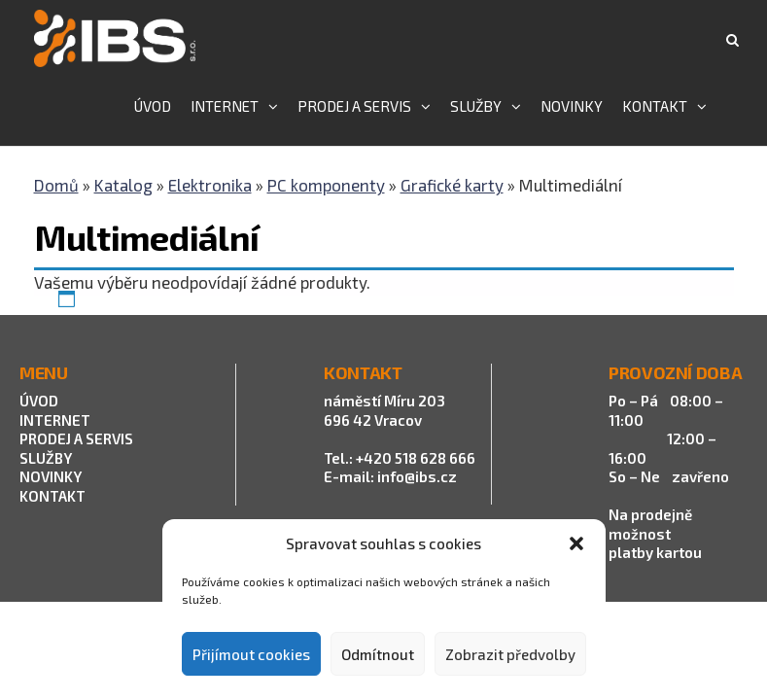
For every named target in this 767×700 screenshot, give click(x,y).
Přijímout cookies (251, 654)
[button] (576, 543)
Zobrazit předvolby (510, 654)
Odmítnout (378, 654)
